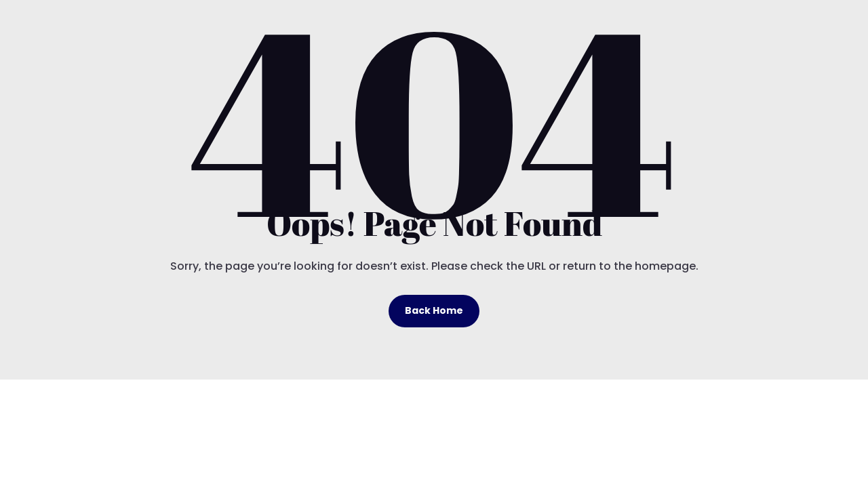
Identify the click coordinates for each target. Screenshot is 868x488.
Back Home (434, 310)
